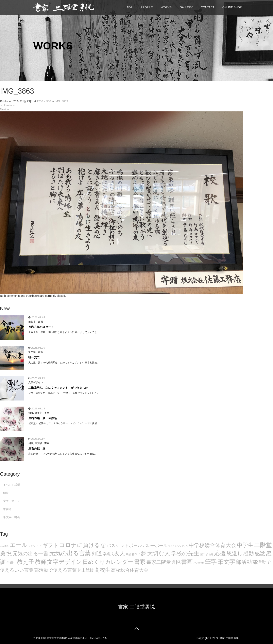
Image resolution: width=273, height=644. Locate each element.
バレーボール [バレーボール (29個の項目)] (155, 546)
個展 (31, 413)
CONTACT (208, 7)
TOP (130, 7)
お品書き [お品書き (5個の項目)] (4, 546)
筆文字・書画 (36, 322)
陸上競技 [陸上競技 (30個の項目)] (86, 570)
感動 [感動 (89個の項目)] (249, 553)
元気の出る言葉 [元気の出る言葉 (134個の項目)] (70, 553)
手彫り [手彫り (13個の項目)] (11, 563)
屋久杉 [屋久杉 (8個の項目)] (204, 554)
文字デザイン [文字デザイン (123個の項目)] (65, 562)
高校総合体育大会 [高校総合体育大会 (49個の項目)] (130, 570)
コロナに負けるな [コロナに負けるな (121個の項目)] (83, 545)
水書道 (7, 509)
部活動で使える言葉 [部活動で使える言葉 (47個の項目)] (55, 570)
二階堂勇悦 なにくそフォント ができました (58, 388)
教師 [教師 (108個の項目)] (41, 562)
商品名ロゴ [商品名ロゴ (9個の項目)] (133, 554)
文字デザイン (36, 382)
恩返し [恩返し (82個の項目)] (235, 553)
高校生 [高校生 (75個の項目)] (102, 570)
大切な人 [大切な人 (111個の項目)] (159, 553)
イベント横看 (12, 485)
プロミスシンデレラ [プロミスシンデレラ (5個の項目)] (178, 546)
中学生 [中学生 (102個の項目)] (245, 545)
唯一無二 (34, 357)
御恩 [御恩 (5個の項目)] (211, 554)
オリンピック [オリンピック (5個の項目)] (35, 546)
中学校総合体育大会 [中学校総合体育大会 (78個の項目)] (212, 545)
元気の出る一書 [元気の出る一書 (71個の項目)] (30, 553)
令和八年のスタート (41, 327)
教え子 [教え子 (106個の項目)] (26, 562)
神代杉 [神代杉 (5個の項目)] (201, 563)
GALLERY (186, 7)
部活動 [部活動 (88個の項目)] (244, 562)
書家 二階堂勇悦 (136, 607)
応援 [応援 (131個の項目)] (220, 553)
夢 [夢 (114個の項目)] (143, 553)
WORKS (166, 7)
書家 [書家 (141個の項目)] (140, 562)
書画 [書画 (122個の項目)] (187, 562)
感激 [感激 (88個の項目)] (260, 553)
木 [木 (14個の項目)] (195, 563)
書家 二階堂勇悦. (230, 638)
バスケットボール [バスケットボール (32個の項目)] (124, 545)
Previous (7, 105)
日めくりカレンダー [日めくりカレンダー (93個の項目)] (108, 562)
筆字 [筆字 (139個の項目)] (211, 562)
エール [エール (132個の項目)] (19, 545)
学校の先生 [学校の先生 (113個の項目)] (185, 553)
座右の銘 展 (37, 449)
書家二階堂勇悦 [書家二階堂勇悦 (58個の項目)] (164, 562)
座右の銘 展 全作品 (42, 418)
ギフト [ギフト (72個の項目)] (51, 545)
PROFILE (147, 7)
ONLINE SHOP (232, 7)
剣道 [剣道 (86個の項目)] (97, 553)
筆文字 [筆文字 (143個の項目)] (226, 562)
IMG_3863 (61, 101)
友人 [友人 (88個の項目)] (120, 553)
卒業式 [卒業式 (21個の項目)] (108, 554)
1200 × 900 (44, 101)
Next (5, 109)
